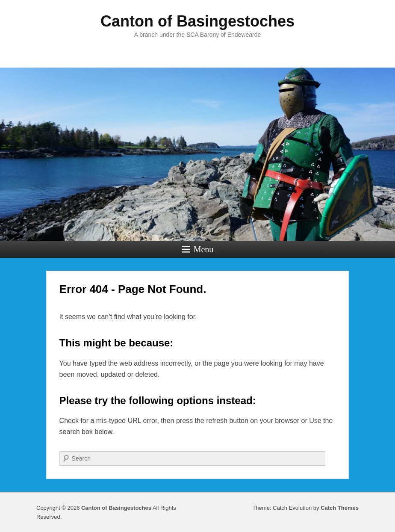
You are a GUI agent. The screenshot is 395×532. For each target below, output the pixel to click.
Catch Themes (340, 508)
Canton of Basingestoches (197, 21)
